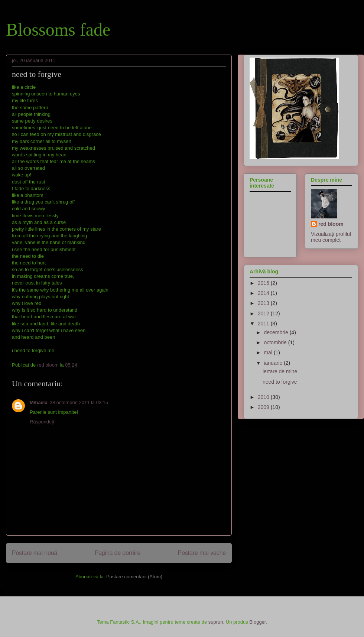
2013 (264, 303)
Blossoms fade (58, 30)
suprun (216, 622)
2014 (264, 293)
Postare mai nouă (35, 553)
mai (269, 352)
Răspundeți (42, 422)
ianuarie (274, 363)
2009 (264, 407)
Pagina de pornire (118, 553)
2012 (264, 313)
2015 (264, 283)
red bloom (331, 224)
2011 (264, 324)
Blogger (257, 622)
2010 (264, 397)
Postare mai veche (202, 553)
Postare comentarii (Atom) (134, 577)
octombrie (276, 342)
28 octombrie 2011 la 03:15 (79, 402)
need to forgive (280, 382)
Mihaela (39, 402)
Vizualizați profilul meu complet (331, 237)
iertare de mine (280, 371)
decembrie (277, 332)
